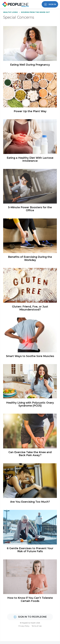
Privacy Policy (24, 629)
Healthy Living (11, 12)
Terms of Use (37, 629)
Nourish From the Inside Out (35, 12)
